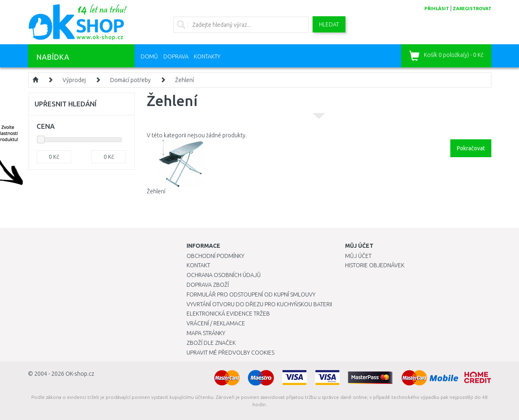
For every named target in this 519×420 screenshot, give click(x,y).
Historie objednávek (375, 265)
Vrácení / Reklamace (216, 323)
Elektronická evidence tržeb (228, 314)
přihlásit (437, 9)
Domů (149, 56)
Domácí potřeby (130, 80)
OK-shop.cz (80, 374)
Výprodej (74, 80)
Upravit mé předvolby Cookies (230, 353)
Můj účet (358, 256)
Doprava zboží (208, 285)
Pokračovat (471, 148)
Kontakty (207, 56)
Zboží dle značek (211, 343)
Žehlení (185, 80)
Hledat (329, 24)
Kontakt (198, 265)
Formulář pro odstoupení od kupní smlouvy (251, 294)
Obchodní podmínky (215, 256)
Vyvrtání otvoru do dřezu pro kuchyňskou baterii (259, 304)
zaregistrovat (472, 9)
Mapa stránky (206, 333)
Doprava (176, 56)
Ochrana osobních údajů (224, 275)
